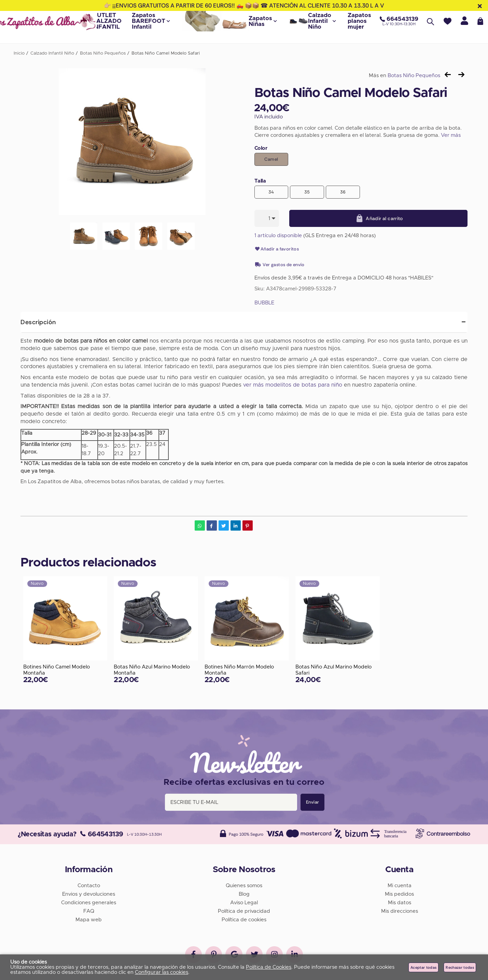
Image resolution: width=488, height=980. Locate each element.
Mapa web (89, 919)
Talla (260, 181)
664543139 (102, 834)
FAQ (89, 911)
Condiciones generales (89, 902)
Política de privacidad (244, 911)
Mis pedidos (399, 894)
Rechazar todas (460, 967)
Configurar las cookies (162, 972)
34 (271, 192)
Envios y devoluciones (89, 894)
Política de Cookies (269, 967)
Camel (271, 159)
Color (261, 148)
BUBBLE (264, 303)
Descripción (38, 322)
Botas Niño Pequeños (414, 76)
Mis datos (400, 902)
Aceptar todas (423, 967)
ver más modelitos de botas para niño (293, 385)
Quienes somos (244, 885)
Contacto (89, 885)
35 (307, 192)
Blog (244, 894)
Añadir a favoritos (277, 249)
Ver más (451, 135)
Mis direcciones (400, 911)
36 (343, 192)
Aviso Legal (244, 902)
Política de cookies (244, 919)
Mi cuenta (400, 885)
